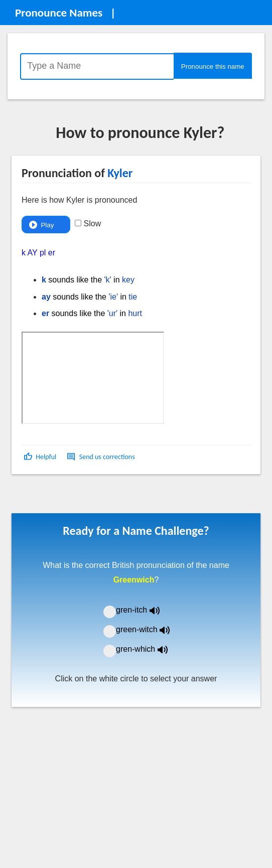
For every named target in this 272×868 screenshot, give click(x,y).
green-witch (149, 629)
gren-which (148, 649)
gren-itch (145, 610)
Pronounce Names (59, 13)
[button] (41, 457)
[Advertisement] (92, 497)
